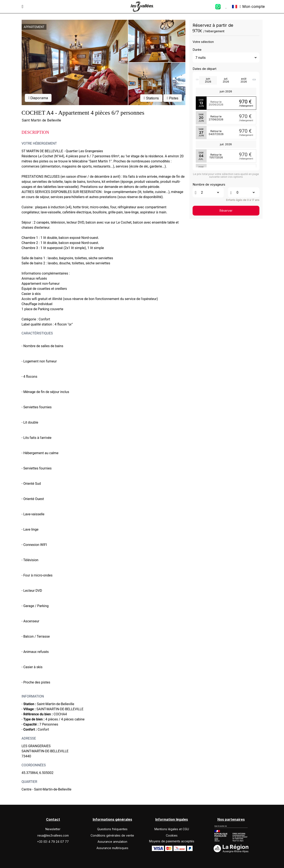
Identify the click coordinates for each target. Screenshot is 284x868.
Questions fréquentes (112, 829)
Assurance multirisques (112, 848)
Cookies (172, 835)
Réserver (226, 211)
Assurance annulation (112, 842)
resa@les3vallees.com (53, 835)
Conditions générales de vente (112, 835)
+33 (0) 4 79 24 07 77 (53, 842)
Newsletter (53, 829)
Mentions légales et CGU (172, 829)
